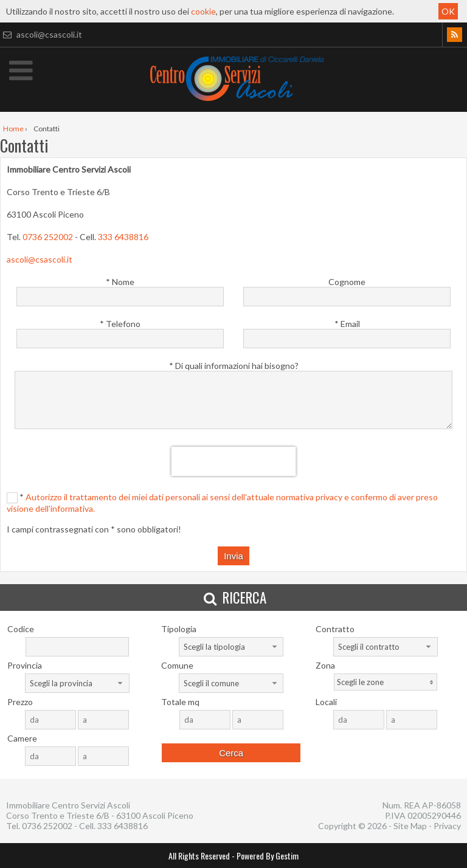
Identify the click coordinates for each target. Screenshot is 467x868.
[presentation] (234, 461)
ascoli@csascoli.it (41, 34)
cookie (203, 11)
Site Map (410, 826)
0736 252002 (48, 237)
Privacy (447, 826)
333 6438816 (123, 237)
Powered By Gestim (268, 856)
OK (448, 11)
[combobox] (231, 647)
